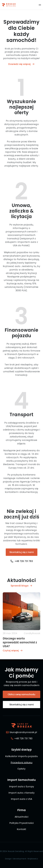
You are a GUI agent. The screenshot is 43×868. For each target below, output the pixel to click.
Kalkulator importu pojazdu (21, 756)
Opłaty (21, 769)
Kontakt (22, 829)
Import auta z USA (22, 799)
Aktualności (21, 817)
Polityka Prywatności (22, 823)
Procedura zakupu (21, 762)
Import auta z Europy (22, 786)
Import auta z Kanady (21, 793)
